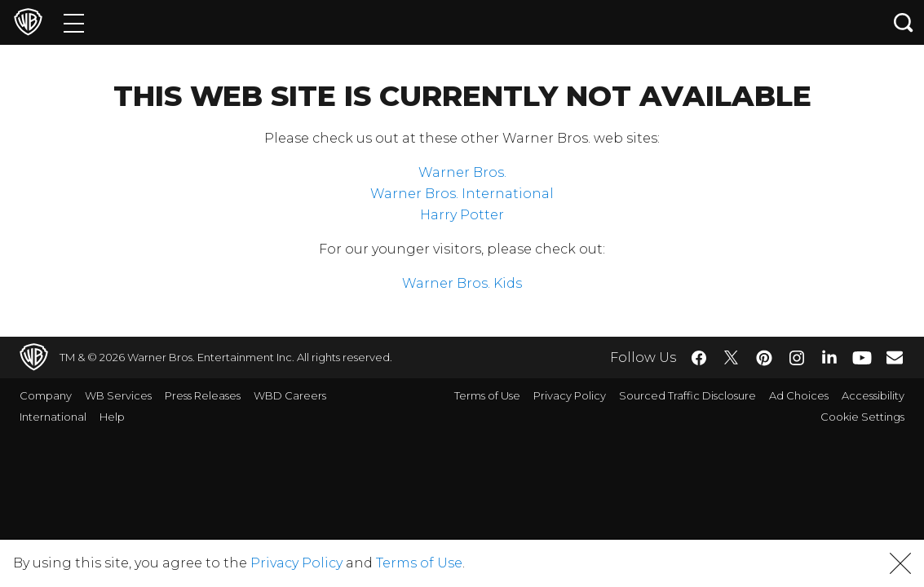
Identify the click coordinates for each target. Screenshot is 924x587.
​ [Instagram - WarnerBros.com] (797, 358)
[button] (900, 563)
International (53, 417)
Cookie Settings (862, 417)
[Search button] (904, 22)
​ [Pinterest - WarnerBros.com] (764, 358)
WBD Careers (290, 395)
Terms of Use (487, 395)
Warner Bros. (462, 172)
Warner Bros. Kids (462, 283)
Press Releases (203, 395)
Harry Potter (462, 215)
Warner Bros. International (462, 194)
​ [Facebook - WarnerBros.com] (699, 358)
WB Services (118, 395)
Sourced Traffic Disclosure (687, 395)
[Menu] (74, 22)
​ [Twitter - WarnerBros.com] (732, 358)
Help (112, 417)
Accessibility (873, 395)
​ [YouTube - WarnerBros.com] (862, 357)
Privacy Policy (570, 395)
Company (46, 395)
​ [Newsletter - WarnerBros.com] (895, 357)
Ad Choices (799, 395)
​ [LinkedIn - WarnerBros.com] (829, 356)
